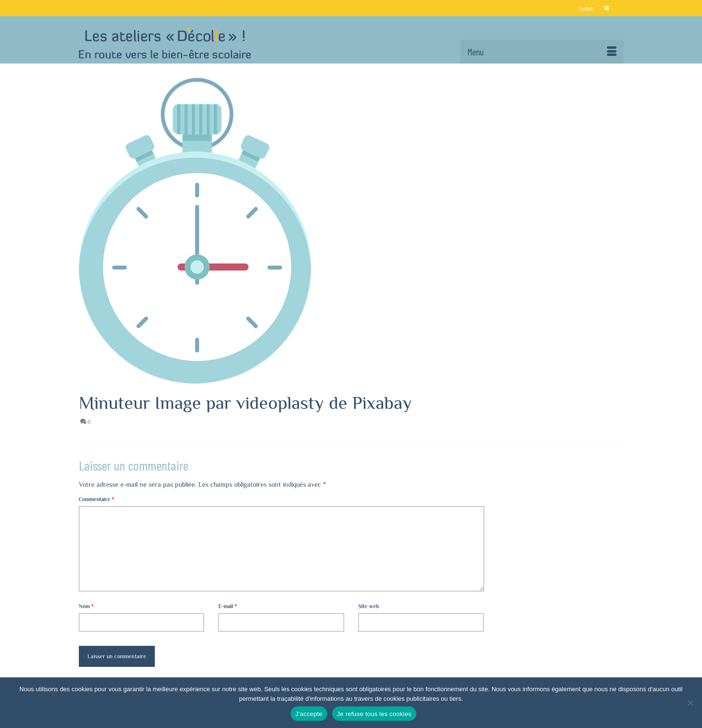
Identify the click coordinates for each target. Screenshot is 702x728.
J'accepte (309, 714)
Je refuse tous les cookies (374, 714)
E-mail (228, 606)
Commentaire (97, 499)
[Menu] (542, 52)
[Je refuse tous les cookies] (690, 703)
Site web (369, 606)
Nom (86, 606)
